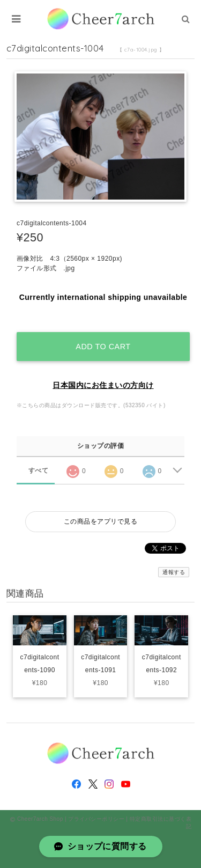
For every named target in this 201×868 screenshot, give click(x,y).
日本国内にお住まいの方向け (103, 385)
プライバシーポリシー (96, 819)
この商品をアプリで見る (100, 521)
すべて (38, 470)
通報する (174, 572)
